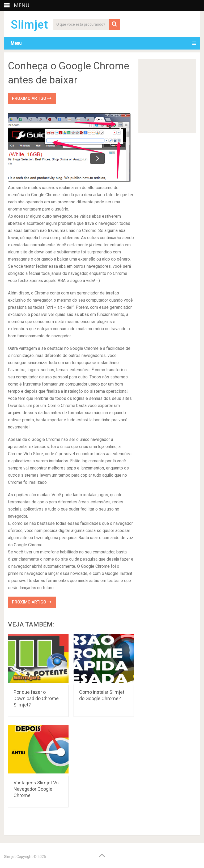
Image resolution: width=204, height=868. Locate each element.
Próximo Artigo (32, 98)
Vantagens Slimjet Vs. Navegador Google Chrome (37, 789)
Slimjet (29, 25)
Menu (16, 43)
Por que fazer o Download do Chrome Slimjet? (36, 698)
